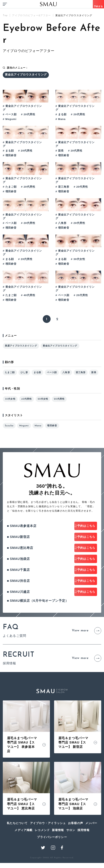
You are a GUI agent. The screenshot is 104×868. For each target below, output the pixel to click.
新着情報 (58, 847)
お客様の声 (76, 840)
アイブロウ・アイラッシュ (48, 840)
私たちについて (17, 840)
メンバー (91, 840)
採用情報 (83, 847)
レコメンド (42, 847)
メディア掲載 (23, 847)
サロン (71, 847)
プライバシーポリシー (52, 854)
